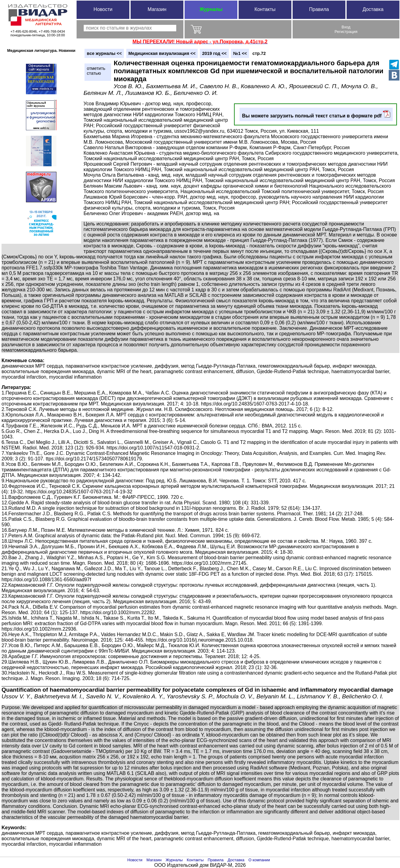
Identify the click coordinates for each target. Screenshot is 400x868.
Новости (103, 9)
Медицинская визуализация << (162, 53)
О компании (259, 860)
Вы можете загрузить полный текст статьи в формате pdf (316, 114)
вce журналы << (105, 53)
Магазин (157, 9)
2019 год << (214, 53)
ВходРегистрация (346, 29)
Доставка (373, 9)
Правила (319, 9)
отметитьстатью (96, 71)
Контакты (265, 9)
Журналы (211, 9)
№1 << (240, 53)
